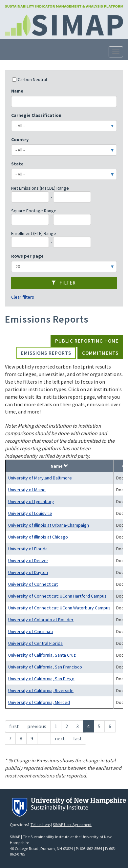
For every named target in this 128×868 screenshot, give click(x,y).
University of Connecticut (33, 584)
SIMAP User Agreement (72, 825)
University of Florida (28, 549)
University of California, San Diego (41, 679)
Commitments (100, 353)
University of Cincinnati (31, 631)
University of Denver (28, 561)
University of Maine (27, 490)
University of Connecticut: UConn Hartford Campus (57, 596)
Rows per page (27, 256)
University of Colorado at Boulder (41, 620)
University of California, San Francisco (45, 667)
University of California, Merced (39, 702)
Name (17, 91)
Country (20, 139)
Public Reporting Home (87, 341)
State (17, 164)
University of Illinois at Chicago (38, 537)
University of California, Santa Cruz (42, 655)
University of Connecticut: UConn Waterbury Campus (59, 608)
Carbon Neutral (30, 79)
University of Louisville (30, 513)
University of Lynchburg (31, 501)
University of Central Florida (35, 643)
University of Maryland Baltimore (40, 478)
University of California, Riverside (41, 690)
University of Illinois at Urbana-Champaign (49, 525)
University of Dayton (28, 572)
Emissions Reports (46, 353)
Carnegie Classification (36, 115)
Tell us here (40, 825)
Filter (64, 283)
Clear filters (23, 297)
